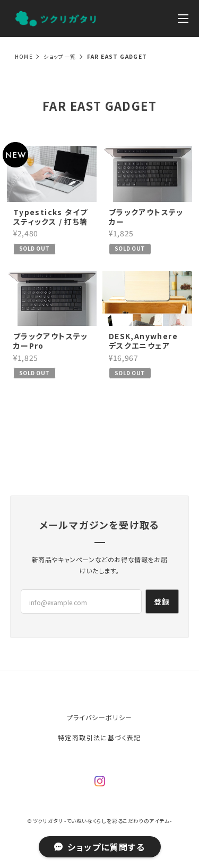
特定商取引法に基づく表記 (99, 737)
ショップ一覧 (60, 56)
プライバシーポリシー (100, 717)
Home (24, 56)
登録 (162, 601)
